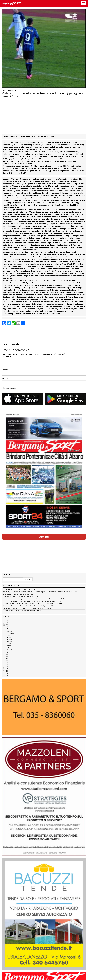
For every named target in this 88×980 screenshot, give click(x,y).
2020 (8, 658)
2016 (8, 667)
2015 (8, 669)
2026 (8, 621)
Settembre (10, 633)
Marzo (9, 646)
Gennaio (10, 650)
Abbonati (44, 537)
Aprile (9, 644)
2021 (8, 656)
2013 (8, 673)
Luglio (9, 637)
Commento (7, 356)
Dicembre (10, 627)
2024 (8, 625)
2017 (8, 665)
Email (4, 378)
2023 (8, 652)
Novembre (10, 629)
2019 (8, 660)
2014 (8, 671)
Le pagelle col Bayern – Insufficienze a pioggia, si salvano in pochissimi (22, 611)
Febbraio (10, 648)
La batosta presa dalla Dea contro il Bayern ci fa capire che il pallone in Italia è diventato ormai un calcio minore (33, 604)
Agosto (9, 635)
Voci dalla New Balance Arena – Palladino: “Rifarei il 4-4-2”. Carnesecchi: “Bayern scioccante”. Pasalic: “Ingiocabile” (34, 606)
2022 (8, 654)
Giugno (9, 639)
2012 (8, 675)
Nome (4, 370)
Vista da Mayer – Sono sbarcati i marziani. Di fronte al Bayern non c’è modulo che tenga (27, 608)
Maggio (9, 642)
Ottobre (9, 631)
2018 (8, 663)
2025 (8, 623)
